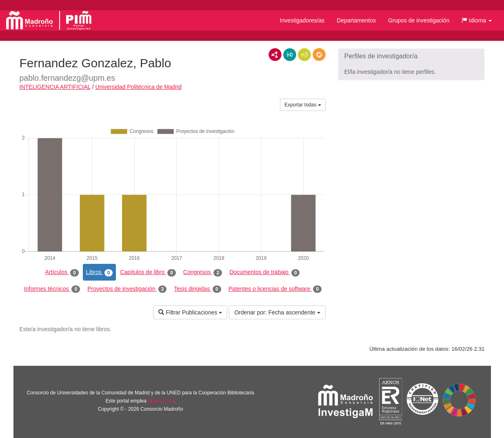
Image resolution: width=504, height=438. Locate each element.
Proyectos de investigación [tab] (127, 289)
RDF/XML (275, 55)
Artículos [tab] (62, 272)
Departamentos (356, 20)
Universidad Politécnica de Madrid (138, 87)
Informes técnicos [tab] (52, 289)
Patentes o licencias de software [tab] (275, 289)
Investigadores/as (302, 20)
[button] (477, 20)
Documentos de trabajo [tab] (264, 272)
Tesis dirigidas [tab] (198, 289)
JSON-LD (290, 55)
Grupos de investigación (419, 20)
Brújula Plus (161, 401)
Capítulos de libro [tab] (148, 272)
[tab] (411, 56)
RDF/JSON (319, 55)
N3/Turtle (304, 55)
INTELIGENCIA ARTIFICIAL (55, 87)
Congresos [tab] (203, 272)
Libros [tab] (100, 272)
